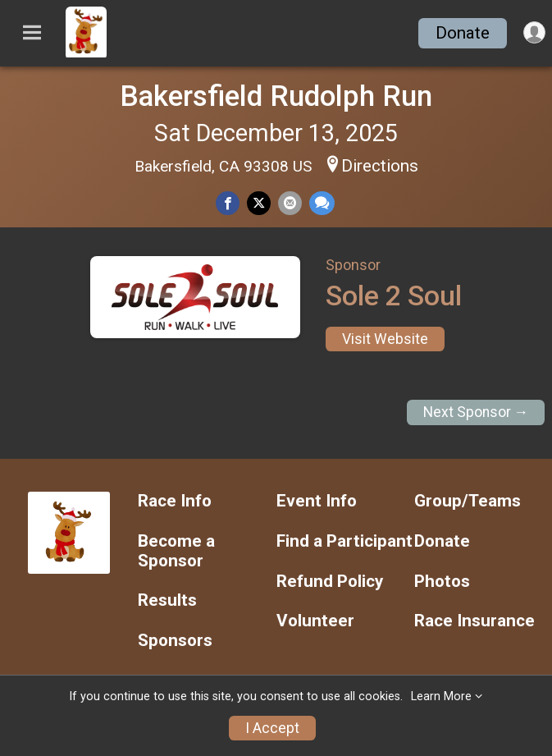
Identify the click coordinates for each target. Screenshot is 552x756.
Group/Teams (468, 501)
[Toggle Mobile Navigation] (32, 33)
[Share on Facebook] (228, 203)
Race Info (175, 501)
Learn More (441, 696)
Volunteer (315, 621)
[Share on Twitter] (259, 203)
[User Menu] (534, 32)
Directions (380, 166)
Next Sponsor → (476, 412)
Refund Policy (330, 582)
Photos (442, 582)
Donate (463, 33)
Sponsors (175, 641)
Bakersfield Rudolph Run (276, 96)
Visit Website (385, 339)
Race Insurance (474, 621)
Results (167, 600)
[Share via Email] (290, 203)
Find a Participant (344, 541)
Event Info (317, 501)
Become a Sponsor (176, 551)
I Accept (272, 728)
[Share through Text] (322, 203)
